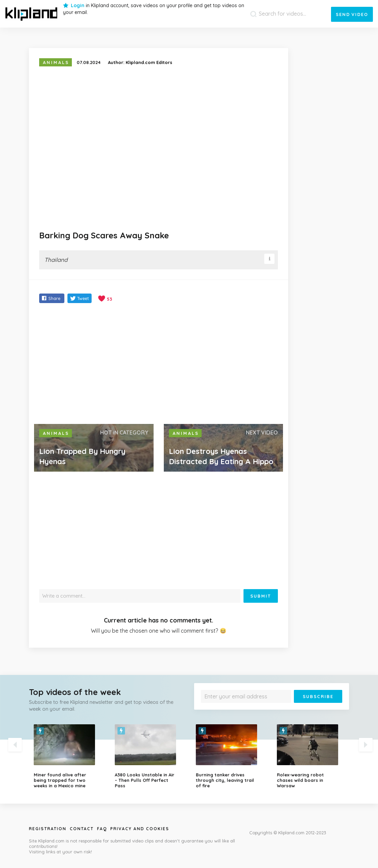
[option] (69, 756)
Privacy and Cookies (140, 829)
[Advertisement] (159, 364)
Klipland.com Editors (149, 62)
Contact (82, 829)
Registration (48, 829)
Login (78, 5)
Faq (102, 829)
